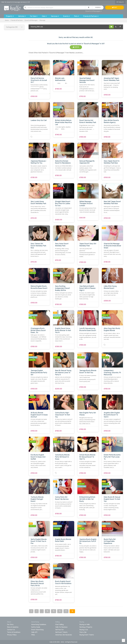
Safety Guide (36, 627)
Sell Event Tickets (61, 632)
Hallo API (34, 632)
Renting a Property (86, 627)
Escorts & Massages (94, 11)
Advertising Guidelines (39, 624)
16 (60, 611)
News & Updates (13, 627)
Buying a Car (84, 630)
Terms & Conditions (14, 632)
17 (66, 611)
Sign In (76, 47)
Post (115, 7)
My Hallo (120, 2)
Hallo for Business (61, 627)
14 (47, 611)
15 (54, 611)
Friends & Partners (17, 20)
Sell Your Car (59, 630)
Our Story (10, 624)
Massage (42, 20)
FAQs (33, 635)
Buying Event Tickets (87, 635)
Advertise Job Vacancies (64, 635)
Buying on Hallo (85, 624)
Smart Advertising (37, 630)
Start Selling (59, 624)
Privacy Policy (12, 635)
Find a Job (83, 632)
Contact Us (11, 630)
